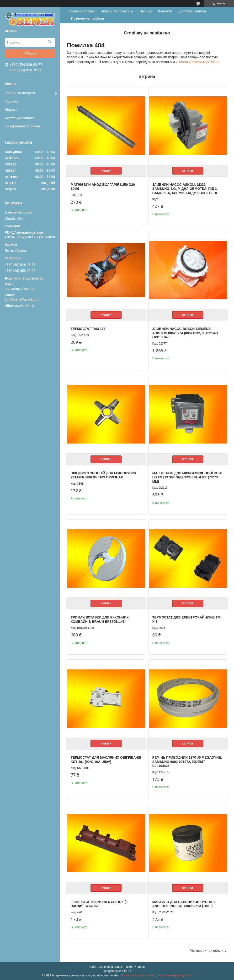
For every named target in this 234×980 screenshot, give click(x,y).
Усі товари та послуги (207, 951)
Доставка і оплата (20, 118)
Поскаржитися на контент (138, 975)
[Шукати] (50, 42)
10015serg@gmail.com (22, 299)
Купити (106, 171)
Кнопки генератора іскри (199, 62)
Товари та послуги (20, 93)
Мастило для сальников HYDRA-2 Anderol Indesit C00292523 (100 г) (184, 904)
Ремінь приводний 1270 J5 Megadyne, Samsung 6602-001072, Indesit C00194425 (187, 762)
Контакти (165, 11)
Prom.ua (139, 967)
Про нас (11, 101)
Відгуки (11, 110)
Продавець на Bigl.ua (117, 971)
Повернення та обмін (22, 126)
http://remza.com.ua (20, 289)
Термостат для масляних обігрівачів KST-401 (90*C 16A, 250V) (106, 760)
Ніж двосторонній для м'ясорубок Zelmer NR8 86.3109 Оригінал (104, 475)
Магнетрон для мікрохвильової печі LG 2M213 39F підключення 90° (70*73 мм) (187, 477)
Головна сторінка (82, 11)
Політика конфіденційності (175, 975)
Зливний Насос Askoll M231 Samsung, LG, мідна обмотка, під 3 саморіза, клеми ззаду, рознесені (185, 189)
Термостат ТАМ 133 (88, 329)
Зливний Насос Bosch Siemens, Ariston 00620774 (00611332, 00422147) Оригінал (185, 333)
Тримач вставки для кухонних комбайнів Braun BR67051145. (100, 619)
